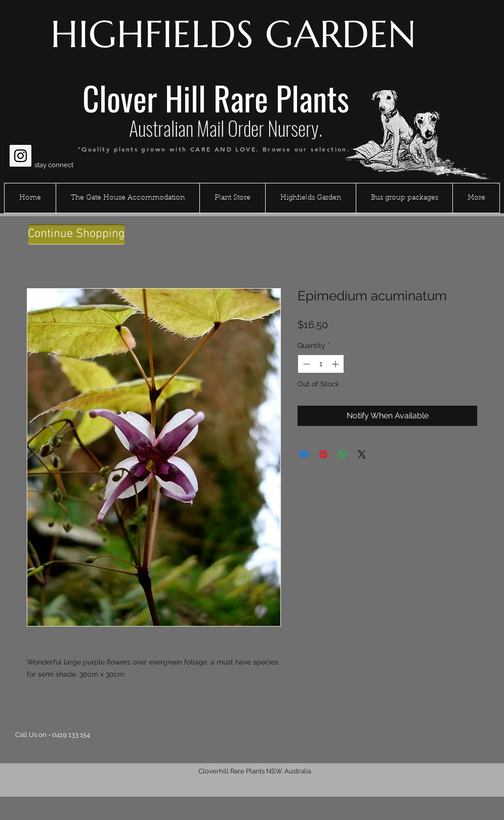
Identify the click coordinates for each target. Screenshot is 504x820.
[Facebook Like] (29, 131)
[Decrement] (305, 364)
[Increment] (336, 364)
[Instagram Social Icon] (20, 156)
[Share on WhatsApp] (343, 454)
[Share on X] (362, 454)
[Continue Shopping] (76, 235)
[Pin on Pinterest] (323, 454)
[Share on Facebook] (304, 454)
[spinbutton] (321, 364)
